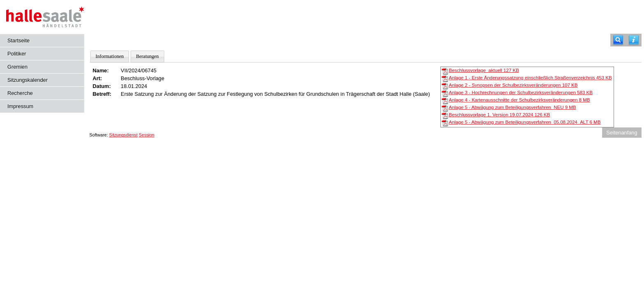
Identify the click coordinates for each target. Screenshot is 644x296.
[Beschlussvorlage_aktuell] (445, 71)
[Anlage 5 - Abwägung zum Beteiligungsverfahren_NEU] (445, 108)
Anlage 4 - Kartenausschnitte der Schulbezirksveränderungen (520, 100)
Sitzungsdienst (123, 135)
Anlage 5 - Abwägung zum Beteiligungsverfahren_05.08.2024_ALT (525, 122)
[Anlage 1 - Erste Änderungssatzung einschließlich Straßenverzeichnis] (445, 78)
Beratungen (147, 56)
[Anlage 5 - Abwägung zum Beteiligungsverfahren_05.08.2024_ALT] (445, 123)
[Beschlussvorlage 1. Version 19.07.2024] (445, 115)
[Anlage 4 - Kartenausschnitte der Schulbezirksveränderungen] (445, 100)
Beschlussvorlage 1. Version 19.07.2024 (499, 115)
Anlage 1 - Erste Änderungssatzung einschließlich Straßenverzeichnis (530, 78)
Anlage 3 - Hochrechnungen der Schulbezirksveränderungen (521, 92)
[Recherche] (618, 40)
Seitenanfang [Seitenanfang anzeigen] (622, 133)
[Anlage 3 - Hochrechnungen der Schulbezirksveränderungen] (445, 93)
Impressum (20, 106)
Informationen (110, 56)
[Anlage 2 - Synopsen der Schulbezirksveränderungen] (445, 86)
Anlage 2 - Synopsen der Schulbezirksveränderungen (513, 85)
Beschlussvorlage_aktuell (484, 70)
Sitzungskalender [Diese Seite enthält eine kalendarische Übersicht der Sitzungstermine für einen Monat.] (28, 80)
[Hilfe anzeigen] (634, 40)
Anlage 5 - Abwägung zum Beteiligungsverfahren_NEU (513, 107)
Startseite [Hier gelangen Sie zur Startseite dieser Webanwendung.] (18, 40)
